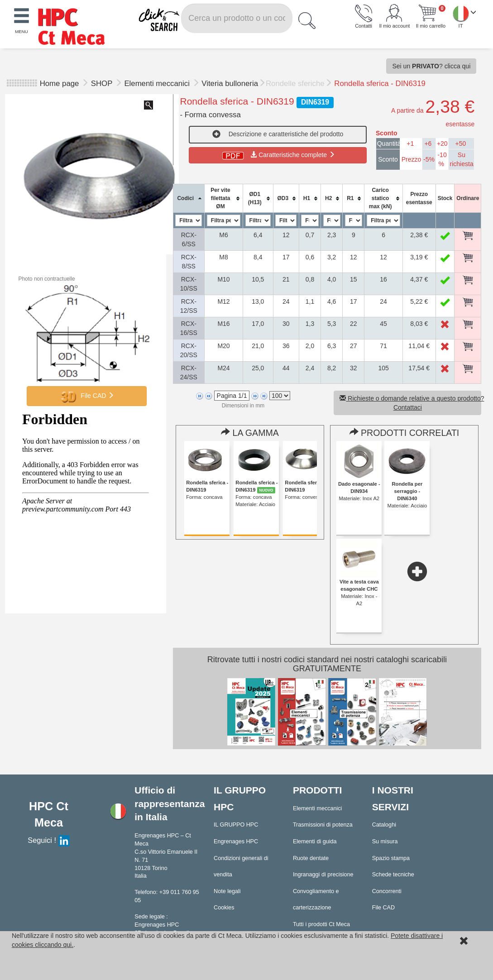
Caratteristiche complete (278, 155)
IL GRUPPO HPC (236, 825)
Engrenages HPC (236, 841)
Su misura (385, 841)
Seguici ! (48, 840)
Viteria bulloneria (230, 84)
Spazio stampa (391, 858)
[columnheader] (189, 198)
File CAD (87, 396)
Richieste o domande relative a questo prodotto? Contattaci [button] (410, 403)
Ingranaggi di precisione (323, 875)
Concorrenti (387, 891)
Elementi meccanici (158, 84)
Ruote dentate (311, 858)
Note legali (227, 891)
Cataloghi (384, 825)
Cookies (224, 908)
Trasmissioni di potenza (323, 825)
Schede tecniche (393, 875)
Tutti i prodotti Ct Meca (321, 924)
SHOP (103, 84)
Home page (60, 84)
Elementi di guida (315, 841)
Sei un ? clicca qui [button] (431, 66)
